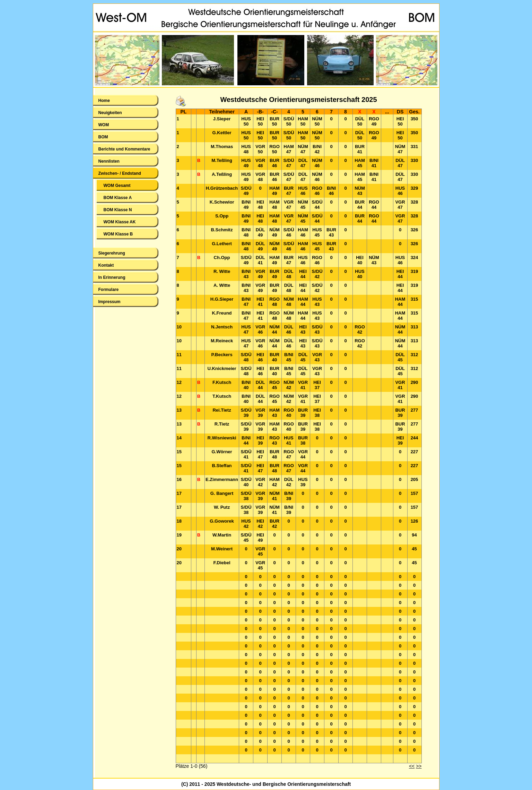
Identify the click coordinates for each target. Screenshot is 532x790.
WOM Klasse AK (120, 222)
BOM (103, 137)
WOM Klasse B (118, 234)
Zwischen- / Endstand (120, 173)
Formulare (109, 290)
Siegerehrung (112, 253)
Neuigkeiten (110, 113)
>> (419, 766)
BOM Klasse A (118, 198)
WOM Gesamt (117, 186)
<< (412, 766)
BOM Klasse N (118, 210)
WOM (104, 125)
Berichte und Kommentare (124, 149)
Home (104, 101)
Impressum (110, 302)
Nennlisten (109, 161)
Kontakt (106, 265)
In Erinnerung (112, 277)
